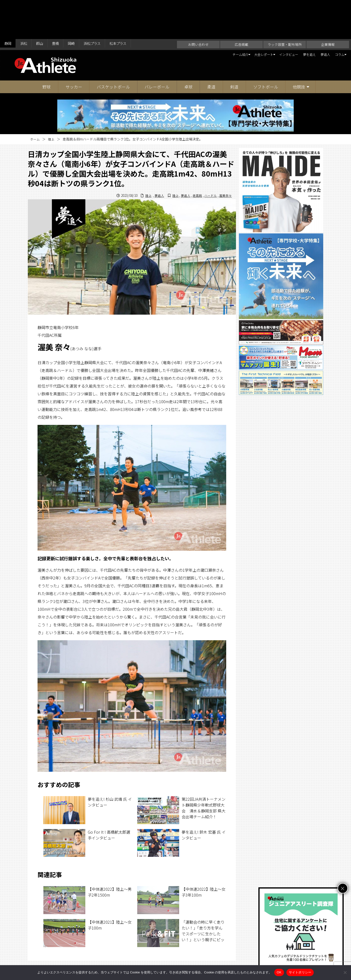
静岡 (9, 5)
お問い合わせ (198, 5)
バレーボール (157, 48)
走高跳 (195, 156)
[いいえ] (345, 972)
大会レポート (242, 16)
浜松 (27, 5)
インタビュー (274, 16)
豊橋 (62, 5)
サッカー (74, 48)
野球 (47, 48)
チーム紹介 (211, 16)
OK (279, 972)
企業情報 (328, 5)
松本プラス (133, 5)
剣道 (234, 48)
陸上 (52, 100)
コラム (336, 16)
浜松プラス (104, 5)
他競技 (299, 48)
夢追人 (319, 16)
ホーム (35, 100)
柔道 (211, 48)
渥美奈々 (225, 156)
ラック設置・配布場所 (285, 5)
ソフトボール (266, 48)
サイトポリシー (223, 962)
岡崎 (80, 5)
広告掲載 (242, 5)
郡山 (44, 5)
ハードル (209, 156)
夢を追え (299, 16)
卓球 (188, 48)
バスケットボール (113, 48)
